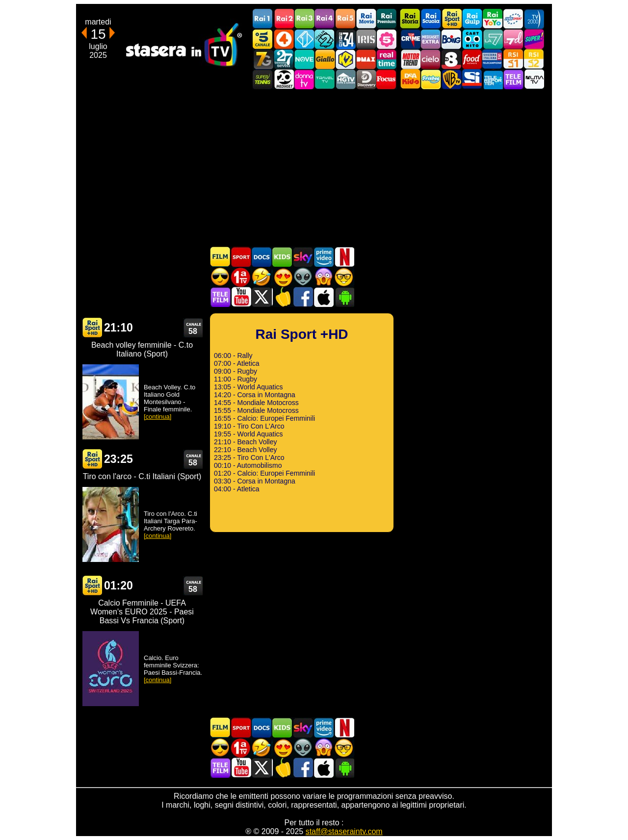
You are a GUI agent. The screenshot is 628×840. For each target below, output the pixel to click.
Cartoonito (472, 39)
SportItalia (472, 79)
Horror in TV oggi (323, 277)
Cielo (431, 59)
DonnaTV (304, 79)
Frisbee (431, 79)
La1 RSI (513, 59)
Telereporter (493, 79)
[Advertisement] (314, 168)
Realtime (387, 59)
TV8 (451, 59)
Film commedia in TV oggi (262, 277)
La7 (493, 39)
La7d (513, 39)
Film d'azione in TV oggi (220, 277)
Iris (366, 39)
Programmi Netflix (344, 257)
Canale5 (263, 39)
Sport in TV (241, 257)
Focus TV (387, 79)
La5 (387, 39)
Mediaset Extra (431, 39)
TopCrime (410, 39)
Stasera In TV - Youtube (241, 297)
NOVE (304, 59)
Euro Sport (513, 19)
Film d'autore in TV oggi (344, 277)
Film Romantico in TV (282, 277)
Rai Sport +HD (451, 19)
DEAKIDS (410, 79)
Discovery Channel (366, 79)
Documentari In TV (262, 257)
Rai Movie (366, 19)
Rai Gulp (472, 19)
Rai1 (263, 19)
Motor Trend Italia (410, 59)
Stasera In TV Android (344, 297)
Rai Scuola (431, 19)
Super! (534, 39)
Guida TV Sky (303, 257)
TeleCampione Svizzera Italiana (493, 59)
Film (220, 257)
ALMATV (534, 79)
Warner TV (451, 79)
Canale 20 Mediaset (284, 79)
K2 (345, 59)
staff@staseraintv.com (344, 831)
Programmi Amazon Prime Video (323, 257)
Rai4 (325, 19)
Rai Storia (410, 19)
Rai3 (304, 19)
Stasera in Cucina (282, 297)
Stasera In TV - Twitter (262, 297)
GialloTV (325, 59)
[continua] (157, 417)
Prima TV (241, 277)
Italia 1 (304, 39)
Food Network (472, 59)
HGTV (345, 79)
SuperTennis (263, 79)
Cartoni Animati (282, 257)
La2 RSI (534, 59)
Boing (451, 39)
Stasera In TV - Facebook (303, 297)
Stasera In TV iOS (323, 297)
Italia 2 (325, 39)
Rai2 (284, 19)
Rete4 (284, 39)
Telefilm (513, 79)
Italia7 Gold (263, 59)
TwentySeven (284, 59)
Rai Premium (387, 19)
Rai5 (345, 19)
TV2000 (534, 19)
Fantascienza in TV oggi (303, 277)
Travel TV (325, 79)
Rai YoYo (493, 19)
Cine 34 (345, 39)
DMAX (366, 59)
